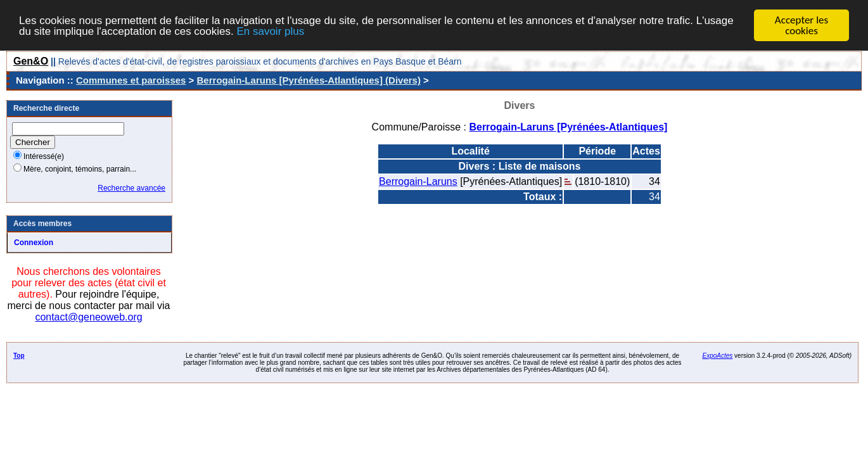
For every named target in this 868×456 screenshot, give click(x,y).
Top (19, 356)
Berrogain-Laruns (418, 181)
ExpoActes (718, 356)
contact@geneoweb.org (88, 317)
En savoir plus (270, 31)
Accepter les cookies (801, 25)
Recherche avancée (131, 188)
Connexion (34, 243)
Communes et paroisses (131, 80)
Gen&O (31, 61)
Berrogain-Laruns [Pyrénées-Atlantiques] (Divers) (309, 80)
